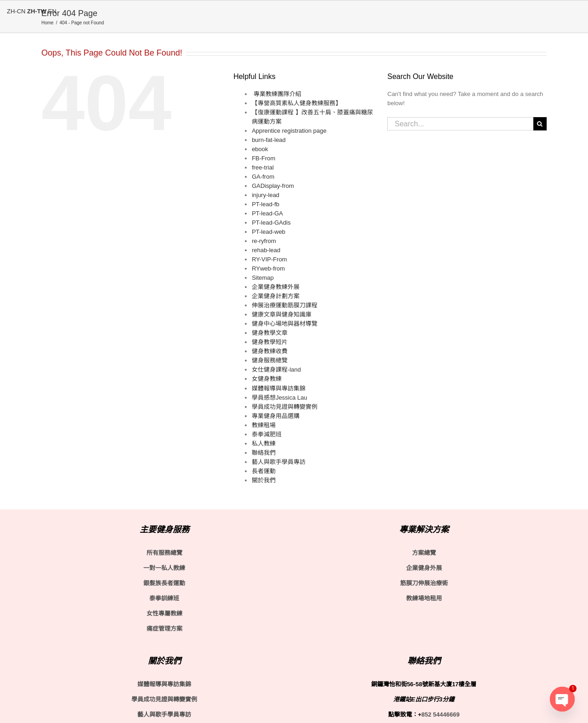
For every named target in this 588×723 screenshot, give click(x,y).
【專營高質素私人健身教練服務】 (297, 103)
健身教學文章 (270, 333)
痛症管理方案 (164, 629)
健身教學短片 (270, 342)
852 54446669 (440, 715)
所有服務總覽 (164, 553)
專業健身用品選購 (276, 416)
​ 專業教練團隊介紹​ (277, 94)
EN (52, 11)
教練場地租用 (424, 598)
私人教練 (264, 443)
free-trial (263, 167)
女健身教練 (267, 379)
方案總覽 (424, 553)
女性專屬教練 (164, 613)
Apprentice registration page (289, 131)
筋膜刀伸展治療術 (424, 583)
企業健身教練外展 (276, 287)
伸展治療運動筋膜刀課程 (285, 305)
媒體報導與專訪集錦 (279, 388)
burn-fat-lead (269, 140)
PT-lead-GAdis (271, 223)
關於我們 (264, 480)
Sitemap (263, 278)
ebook (260, 149)
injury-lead (266, 195)
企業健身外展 (424, 568)
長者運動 (264, 471)
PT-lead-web (269, 232)
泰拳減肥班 (267, 434)
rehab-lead (266, 250)
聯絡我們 (264, 453)
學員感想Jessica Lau (280, 398)
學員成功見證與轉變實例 (285, 407)
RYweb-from (268, 268)
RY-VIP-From (269, 259)
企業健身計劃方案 (276, 296)
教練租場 (264, 425)
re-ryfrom (264, 241)
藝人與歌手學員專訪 (279, 462)
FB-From (263, 158)
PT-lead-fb (266, 204)
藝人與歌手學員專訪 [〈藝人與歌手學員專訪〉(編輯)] (164, 715)
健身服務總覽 (270, 360)
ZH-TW (37, 11)
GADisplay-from (273, 186)
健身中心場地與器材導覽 (285, 324)
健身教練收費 (270, 351)
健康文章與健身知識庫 (282, 314)
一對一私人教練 (164, 568)
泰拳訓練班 (164, 598)
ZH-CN (16, 11)
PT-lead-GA (267, 213)
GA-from (263, 177)
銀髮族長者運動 (164, 583)
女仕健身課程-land (276, 370)
